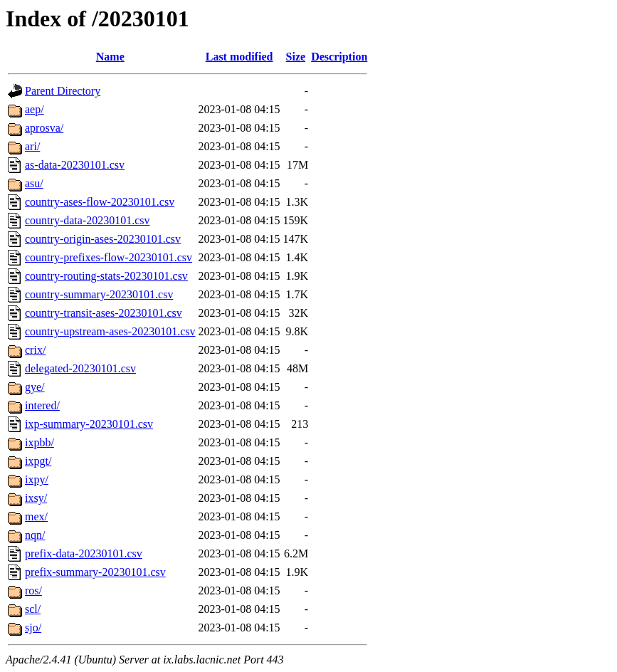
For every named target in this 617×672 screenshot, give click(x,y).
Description (339, 57)
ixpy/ (37, 479)
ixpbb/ (39, 442)
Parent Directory (63, 91)
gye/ (35, 387)
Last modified (239, 57)
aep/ (35, 109)
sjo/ (33, 628)
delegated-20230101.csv (80, 368)
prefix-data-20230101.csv (84, 553)
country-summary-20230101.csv (99, 294)
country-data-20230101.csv (88, 220)
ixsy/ (36, 498)
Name (110, 57)
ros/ (33, 590)
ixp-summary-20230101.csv (89, 424)
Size (296, 57)
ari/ (32, 146)
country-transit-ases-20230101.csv (104, 313)
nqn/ (35, 535)
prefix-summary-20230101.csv (95, 572)
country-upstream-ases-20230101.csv (110, 331)
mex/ (36, 516)
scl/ (33, 609)
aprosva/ (44, 128)
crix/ (35, 350)
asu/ (34, 183)
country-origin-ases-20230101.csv (103, 239)
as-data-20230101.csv (75, 165)
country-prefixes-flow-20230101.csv (109, 257)
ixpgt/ (38, 461)
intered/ (42, 405)
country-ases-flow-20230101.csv (100, 202)
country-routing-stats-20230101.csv (106, 276)
